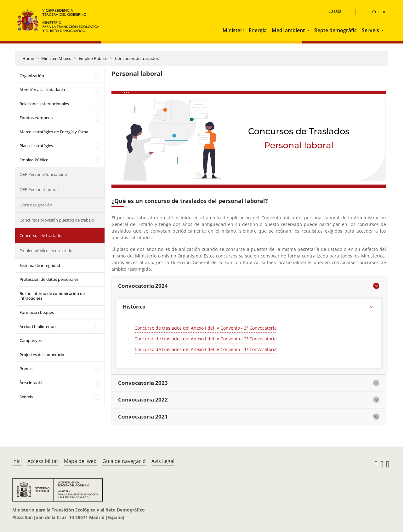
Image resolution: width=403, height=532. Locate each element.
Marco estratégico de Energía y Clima (54, 132)
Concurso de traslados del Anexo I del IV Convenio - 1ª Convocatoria (206, 349)
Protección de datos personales (49, 279)
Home (28, 58)
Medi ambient (288, 30)
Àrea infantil (31, 383)
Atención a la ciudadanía (42, 90)
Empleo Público (93, 58)
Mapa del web (80, 461)
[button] (309, 30)
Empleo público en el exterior (47, 251)
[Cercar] (375, 12)
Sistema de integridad (40, 265)
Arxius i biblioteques (38, 327)
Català (335, 11)
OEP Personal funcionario (43, 174)
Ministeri (233, 30)
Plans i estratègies (36, 146)
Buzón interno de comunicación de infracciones (52, 296)
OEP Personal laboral (39, 189)
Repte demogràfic (335, 30)
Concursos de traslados (137, 58)
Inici (17, 461)
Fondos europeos (36, 118)
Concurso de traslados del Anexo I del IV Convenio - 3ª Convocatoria (206, 328)
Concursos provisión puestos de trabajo (57, 220)
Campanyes (31, 340)
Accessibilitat (43, 461)
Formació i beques (37, 312)
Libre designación (36, 205)
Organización (32, 76)
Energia (258, 30)
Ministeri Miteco (56, 58)
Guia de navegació (124, 461)
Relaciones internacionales (44, 104)
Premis (26, 368)
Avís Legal (163, 461)
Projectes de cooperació (42, 355)
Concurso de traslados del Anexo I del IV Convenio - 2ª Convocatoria (206, 339)
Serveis (370, 30)
